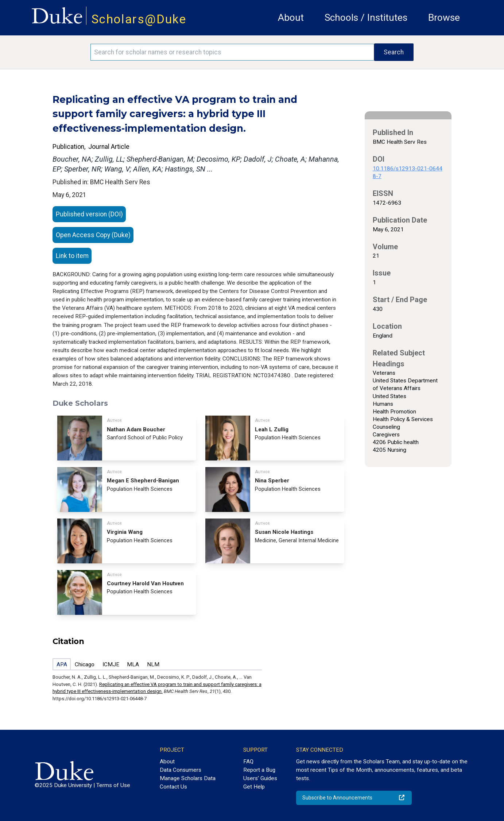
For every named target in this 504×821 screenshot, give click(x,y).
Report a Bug (259, 770)
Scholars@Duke (139, 19)
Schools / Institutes (366, 18)
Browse (444, 18)
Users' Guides (260, 778)
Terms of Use (113, 785)
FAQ (248, 762)
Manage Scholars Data (188, 778)
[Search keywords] (232, 52)
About (291, 18)
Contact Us (173, 787)
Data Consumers (181, 770)
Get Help (254, 787)
